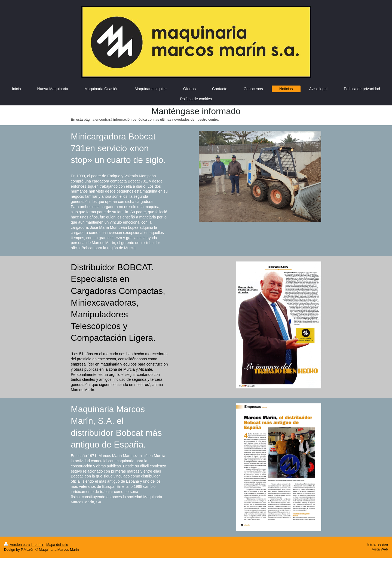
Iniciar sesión (378, 544)
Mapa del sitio (57, 545)
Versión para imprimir (24, 545)
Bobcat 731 (137, 181)
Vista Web (380, 549)
